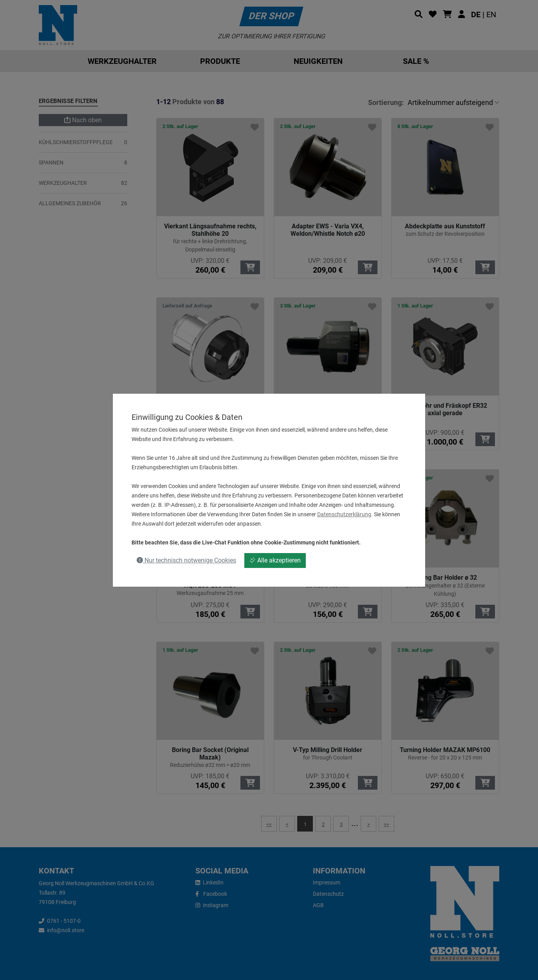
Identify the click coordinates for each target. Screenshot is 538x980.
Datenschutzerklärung (344, 514)
